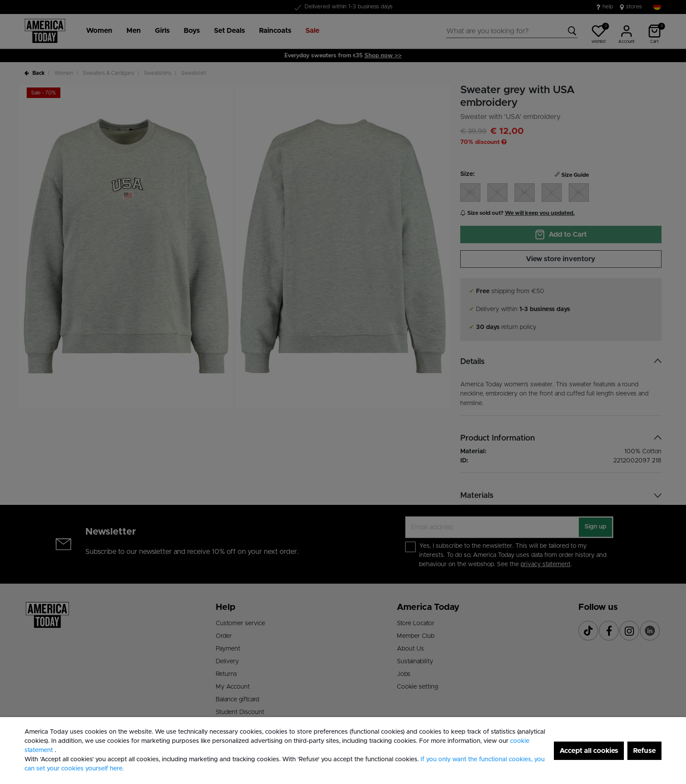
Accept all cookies (589, 751)
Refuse (644, 751)
